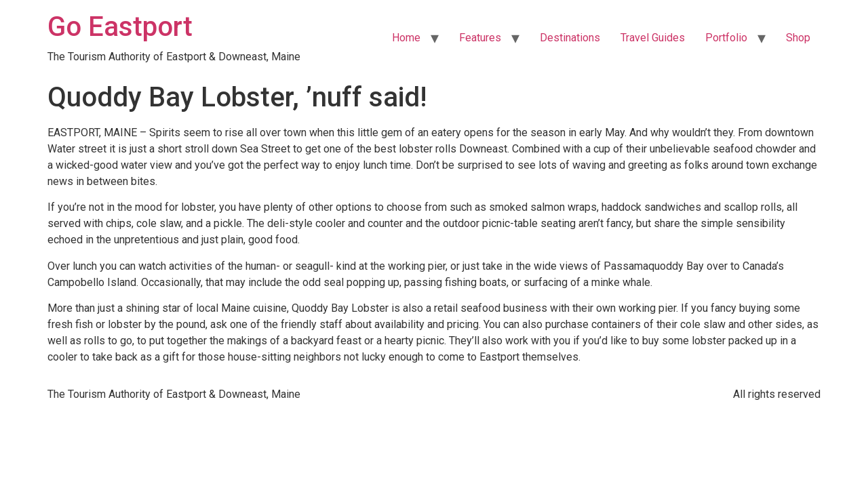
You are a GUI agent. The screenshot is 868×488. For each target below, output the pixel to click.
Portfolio (726, 38)
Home (406, 38)
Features (480, 38)
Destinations (570, 38)
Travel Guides (653, 38)
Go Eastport (120, 27)
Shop (798, 38)
